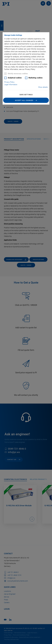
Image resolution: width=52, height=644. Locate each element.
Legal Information (11, 85)
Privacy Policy (9, 82)
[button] (26, 100)
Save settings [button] (26, 95)
